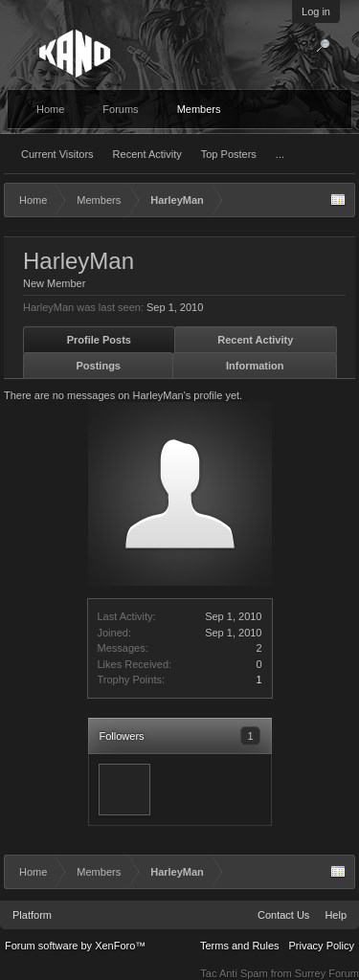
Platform (32, 915)
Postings (99, 366)
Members (199, 109)
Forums (120, 109)
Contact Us (283, 915)
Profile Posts (99, 340)
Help (336, 915)
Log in (316, 11)
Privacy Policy (322, 946)
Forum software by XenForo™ (75, 946)
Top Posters (229, 154)
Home (50, 109)
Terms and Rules (240, 946)
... (280, 154)
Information (255, 366)
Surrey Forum (327, 973)
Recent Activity (147, 154)
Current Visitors (57, 154)
